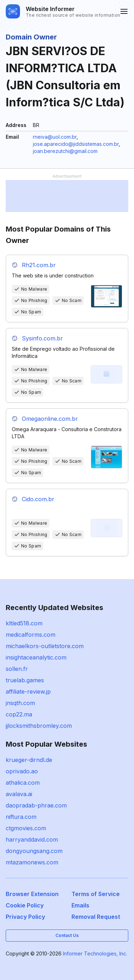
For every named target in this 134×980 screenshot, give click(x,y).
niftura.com (21, 817)
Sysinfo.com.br (42, 338)
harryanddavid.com (32, 839)
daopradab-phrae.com (36, 805)
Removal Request (96, 917)
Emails (80, 905)
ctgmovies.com (26, 828)
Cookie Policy (25, 905)
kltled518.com (24, 623)
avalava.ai (19, 794)
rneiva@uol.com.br (55, 137)
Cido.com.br (38, 499)
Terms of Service (96, 894)
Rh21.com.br (39, 265)
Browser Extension (32, 894)
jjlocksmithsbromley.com (39, 726)
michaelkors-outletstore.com (45, 646)
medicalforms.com (31, 635)
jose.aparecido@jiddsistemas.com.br (76, 144)
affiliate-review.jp (28, 692)
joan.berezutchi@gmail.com (65, 151)
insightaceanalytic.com (36, 657)
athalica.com (23, 783)
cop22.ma (19, 714)
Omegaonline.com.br (50, 419)
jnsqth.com (20, 703)
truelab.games (25, 680)
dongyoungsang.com (34, 851)
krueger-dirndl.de (29, 760)
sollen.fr (17, 669)
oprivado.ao (22, 771)
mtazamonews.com (32, 862)
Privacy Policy (25, 917)
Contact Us (67, 935)
